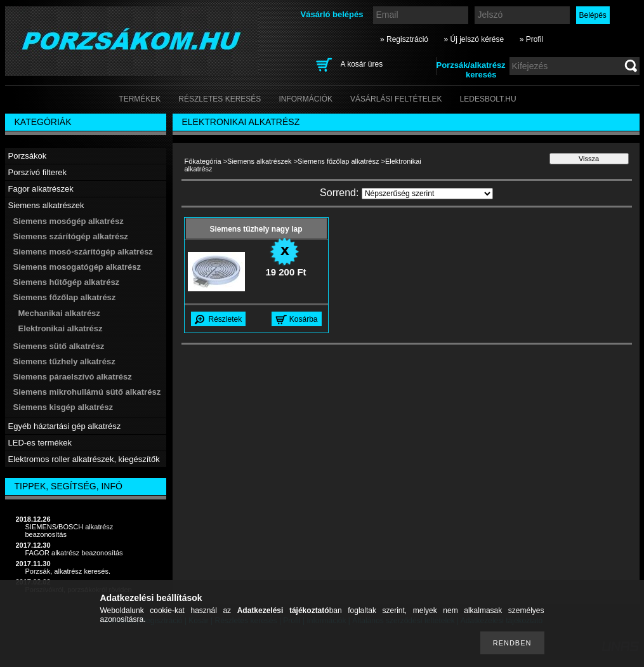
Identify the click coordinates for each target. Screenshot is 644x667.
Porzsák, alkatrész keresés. (68, 571)
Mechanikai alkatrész (59, 313)
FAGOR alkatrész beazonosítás (74, 553)
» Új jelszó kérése (474, 39)
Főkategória (203, 161)
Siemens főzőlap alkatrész (338, 161)
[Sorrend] (427, 194)
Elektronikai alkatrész (61, 328)
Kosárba (304, 319)
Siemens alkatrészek (260, 161)
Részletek (226, 319)
